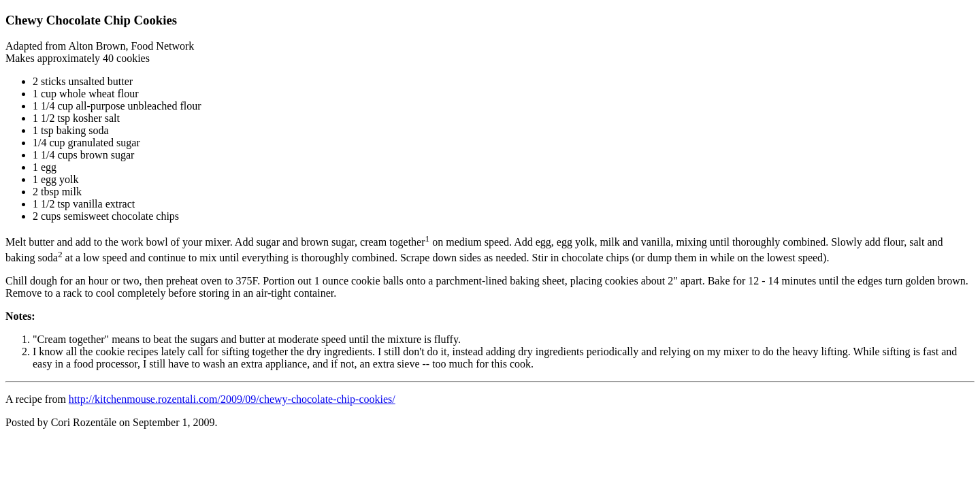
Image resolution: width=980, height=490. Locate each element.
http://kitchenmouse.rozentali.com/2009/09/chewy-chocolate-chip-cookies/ (232, 399)
